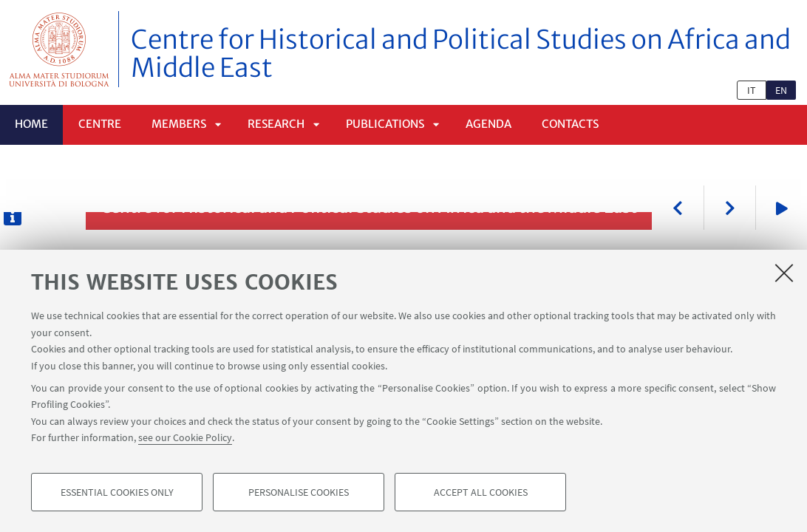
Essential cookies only (117, 492)
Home (31, 124)
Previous (678, 208)
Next (729, 208)
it (752, 90)
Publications (385, 124)
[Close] (784, 273)
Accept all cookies (481, 492)
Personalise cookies (299, 492)
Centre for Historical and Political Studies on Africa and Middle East (461, 54)
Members (179, 124)
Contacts (570, 124)
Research (276, 124)
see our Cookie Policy (185, 437)
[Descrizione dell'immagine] (13, 216)
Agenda (488, 124)
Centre (100, 124)
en (781, 90)
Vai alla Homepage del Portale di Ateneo (59, 49)
